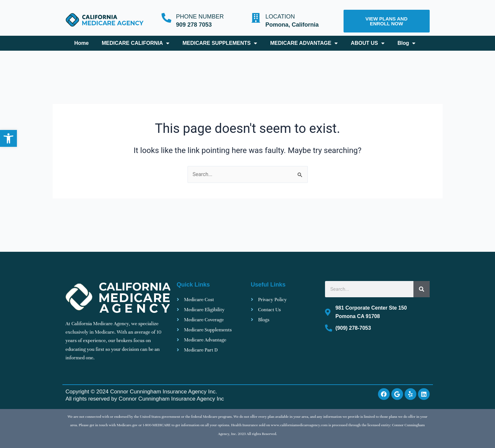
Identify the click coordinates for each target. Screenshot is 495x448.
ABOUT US (368, 43)
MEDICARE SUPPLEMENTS (220, 43)
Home (81, 43)
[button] (8, 138)
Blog (407, 43)
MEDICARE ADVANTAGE (304, 43)
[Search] (422, 289)
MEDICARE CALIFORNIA (136, 43)
